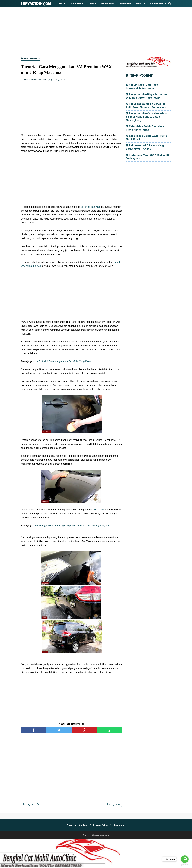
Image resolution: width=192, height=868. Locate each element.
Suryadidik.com (36, 4)
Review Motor (108, 4)
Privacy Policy (101, 826)
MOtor (93, 4)
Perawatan (125, 4)
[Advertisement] (96, 31)
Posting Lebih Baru (32, 805)
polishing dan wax (90, 207)
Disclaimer (121, 826)
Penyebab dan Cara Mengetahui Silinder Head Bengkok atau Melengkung (147, 117)
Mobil (139, 4)
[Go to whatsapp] (185, 859)
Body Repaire (78, 4)
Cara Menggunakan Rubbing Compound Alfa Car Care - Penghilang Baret (72, 526)
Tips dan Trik (157, 4)
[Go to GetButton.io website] (185, 865)
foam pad (99, 510)
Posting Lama (113, 805)
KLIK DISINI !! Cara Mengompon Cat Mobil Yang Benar (62, 362)
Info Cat (62, 4)
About (69, 826)
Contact (83, 826)
